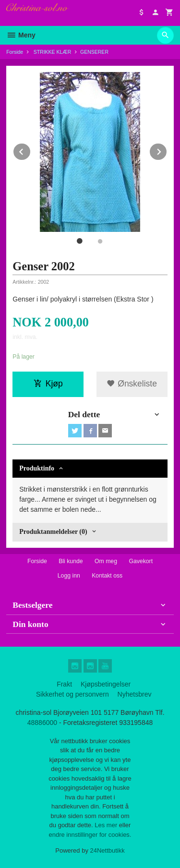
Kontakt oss (107, 576)
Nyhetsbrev (135, 694)
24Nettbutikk (108, 850)
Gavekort (141, 561)
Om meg (106, 561)
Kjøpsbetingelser (106, 684)
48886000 (42, 723)
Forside (15, 52)
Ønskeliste (132, 384)
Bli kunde (71, 561)
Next (167, 150)
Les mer (107, 825)
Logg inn (69, 576)
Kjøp (48, 384)
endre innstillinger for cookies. (90, 835)
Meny (21, 35)
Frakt (64, 684)
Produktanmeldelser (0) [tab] (53, 532)
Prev (31, 150)
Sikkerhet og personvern (72, 694)
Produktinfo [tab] (37, 468)
